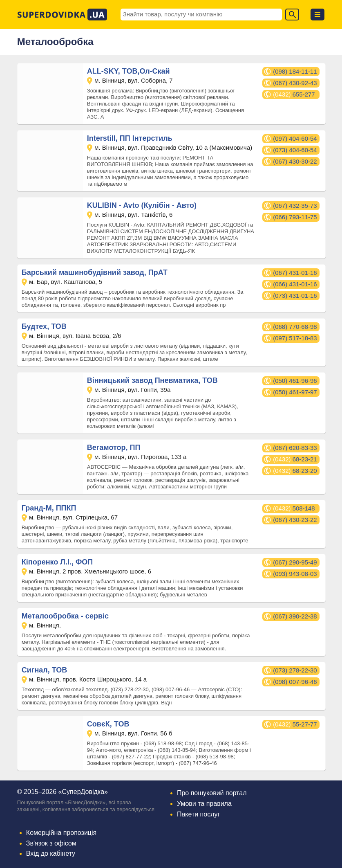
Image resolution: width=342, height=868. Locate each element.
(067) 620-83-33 (295, 448)
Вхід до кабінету (51, 853)
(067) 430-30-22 (295, 161)
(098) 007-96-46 (295, 682)
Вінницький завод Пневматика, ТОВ (152, 380)
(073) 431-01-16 (295, 296)
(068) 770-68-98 (295, 327)
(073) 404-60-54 (295, 150)
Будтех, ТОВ (44, 326)
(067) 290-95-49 (295, 562)
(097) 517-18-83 (295, 338)
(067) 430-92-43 (295, 83)
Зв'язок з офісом (51, 843)
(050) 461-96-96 (295, 381)
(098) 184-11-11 (295, 71)
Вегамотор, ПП (114, 447)
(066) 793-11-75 (295, 217)
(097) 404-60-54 (295, 138)
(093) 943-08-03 (295, 574)
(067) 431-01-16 (295, 273)
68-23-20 (295, 471)
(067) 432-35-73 (295, 206)
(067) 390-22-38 (295, 616)
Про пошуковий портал (212, 793)
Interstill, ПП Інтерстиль (130, 138)
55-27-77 (295, 724)
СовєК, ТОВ (108, 724)
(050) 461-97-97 (295, 392)
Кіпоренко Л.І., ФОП (57, 562)
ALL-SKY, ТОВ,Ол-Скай (129, 71)
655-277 (294, 94)
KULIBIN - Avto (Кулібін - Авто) (142, 205)
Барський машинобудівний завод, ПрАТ (95, 272)
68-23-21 (295, 459)
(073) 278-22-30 (295, 670)
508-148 (294, 508)
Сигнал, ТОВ (44, 670)
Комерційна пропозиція (61, 833)
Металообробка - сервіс (65, 616)
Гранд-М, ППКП (49, 508)
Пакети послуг (198, 814)
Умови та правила (204, 804)
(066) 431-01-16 (295, 284)
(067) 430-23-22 (295, 520)
